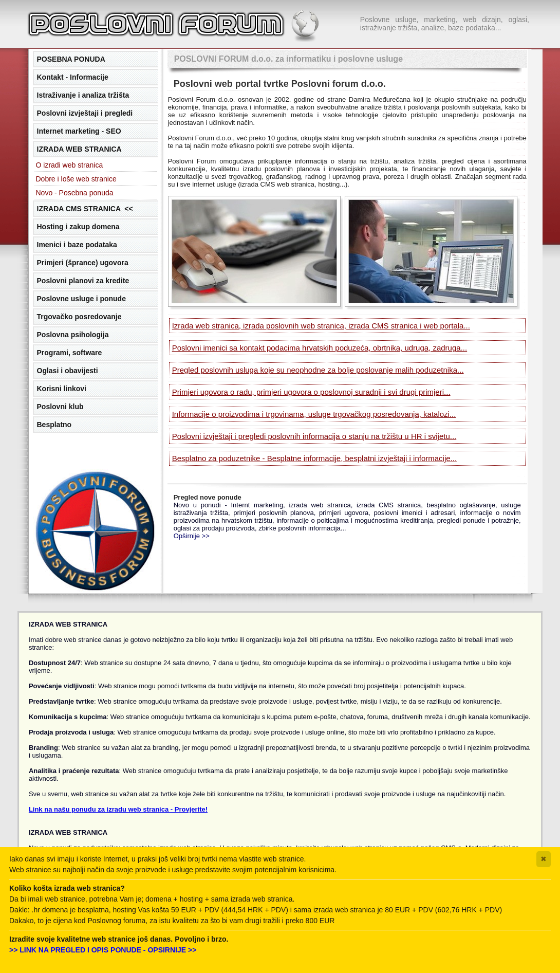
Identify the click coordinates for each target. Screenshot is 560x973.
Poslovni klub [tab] (60, 407)
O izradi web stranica (70, 165)
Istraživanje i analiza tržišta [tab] (83, 95)
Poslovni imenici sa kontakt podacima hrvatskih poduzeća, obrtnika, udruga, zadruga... (320, 348)
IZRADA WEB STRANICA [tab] (79, 149)
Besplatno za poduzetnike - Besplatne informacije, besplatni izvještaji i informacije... (314, 458)
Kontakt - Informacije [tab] (73, 77)
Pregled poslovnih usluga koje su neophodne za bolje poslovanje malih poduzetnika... (318, 370)
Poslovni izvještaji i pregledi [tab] (85, 113)
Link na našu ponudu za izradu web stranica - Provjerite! (118, 809)
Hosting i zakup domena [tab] (78, 227)
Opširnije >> (192, 536)
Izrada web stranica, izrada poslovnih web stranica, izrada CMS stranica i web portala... (321, 326)
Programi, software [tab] (70, 353)
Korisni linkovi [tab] (62, 389)
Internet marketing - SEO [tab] (79, 131)
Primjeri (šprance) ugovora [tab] (83, 263)
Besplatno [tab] (54, 425)
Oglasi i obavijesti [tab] (68, 371)
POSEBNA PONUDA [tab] (71, 59)
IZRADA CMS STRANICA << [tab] (85, 209)
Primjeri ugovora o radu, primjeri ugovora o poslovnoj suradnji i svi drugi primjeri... (311, 392)
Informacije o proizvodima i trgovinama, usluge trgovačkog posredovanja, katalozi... (314, 414)
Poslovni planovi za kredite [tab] (83, 281)
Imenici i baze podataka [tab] (77, 245)
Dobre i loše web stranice (76, 179)
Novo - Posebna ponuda (75, 193)
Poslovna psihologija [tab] (73, 335)
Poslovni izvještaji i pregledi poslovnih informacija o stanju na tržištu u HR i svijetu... (314, 436)
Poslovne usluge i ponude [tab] (81, 299)
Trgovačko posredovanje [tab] (79, 317)
